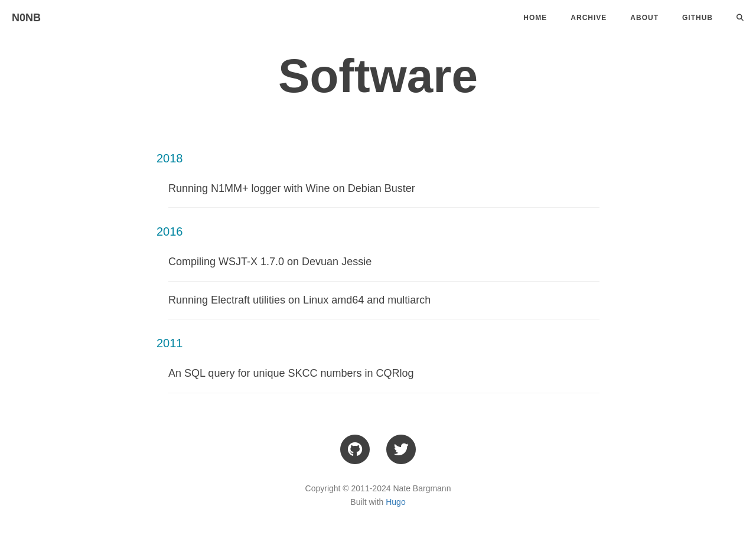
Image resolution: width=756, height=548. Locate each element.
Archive (589, 18)
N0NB (26, 18)
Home (535, 18)
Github (698, 18)
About (644, 18)
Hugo (395, 502)
